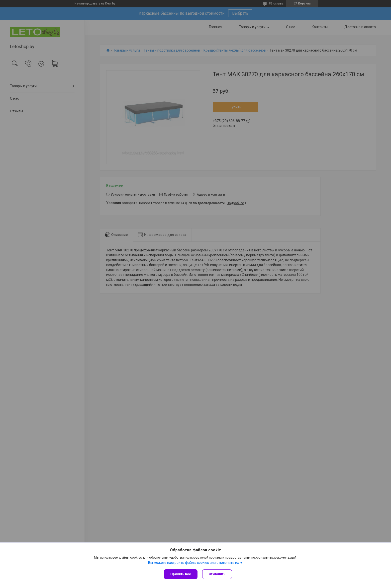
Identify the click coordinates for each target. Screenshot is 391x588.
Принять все (181, 574)
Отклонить (217, 574)
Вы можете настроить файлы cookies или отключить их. (194, 563)
